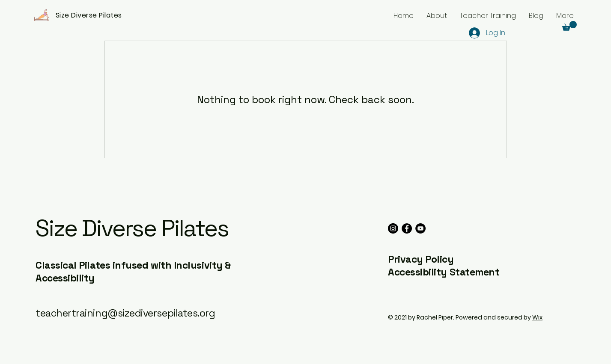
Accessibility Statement (444, 272)
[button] (569, 26)
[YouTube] (420, 228)
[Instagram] (393, 228)
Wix (537, 317)
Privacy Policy (421, 259)
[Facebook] (407, 228)
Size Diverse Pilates (132, 228)
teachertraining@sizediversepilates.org (125, 313)
